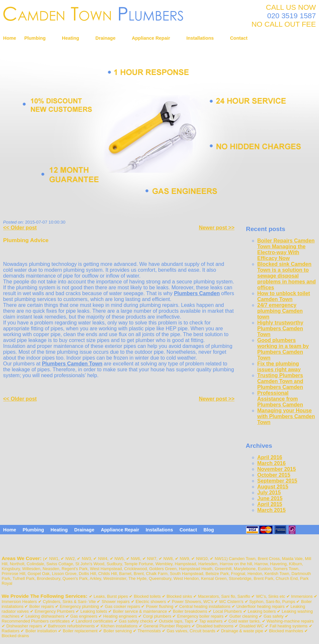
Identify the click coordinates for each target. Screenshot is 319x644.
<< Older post (20, 228)
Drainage (106, 38)
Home (10, 38)
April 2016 (270, 457)
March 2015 (272, 510)
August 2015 (273, 487)
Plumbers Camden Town (72, 364)
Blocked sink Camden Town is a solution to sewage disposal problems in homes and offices (287, 276)
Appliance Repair (151, 38)
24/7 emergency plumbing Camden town (280, 311)
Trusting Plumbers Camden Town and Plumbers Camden (280, 381)
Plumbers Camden (197, 293)
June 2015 (270, 498)
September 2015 (277, 481)
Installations (200, 38)
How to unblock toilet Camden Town (284, 296)
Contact (239, 38)
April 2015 (270, 504)
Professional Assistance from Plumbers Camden (280, 399)
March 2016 (272, 463)
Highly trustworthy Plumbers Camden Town (280, 329)
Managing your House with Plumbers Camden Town (286, 416)
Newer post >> (217, 228)
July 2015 (269, 493)
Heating (71, 38)
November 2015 (277, 469)
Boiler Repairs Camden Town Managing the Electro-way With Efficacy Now (286, 249)
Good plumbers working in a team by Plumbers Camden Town (283, 349)
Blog (209, 530)
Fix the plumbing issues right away (279, 367)
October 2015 (274, 475)
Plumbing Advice (26, 240)
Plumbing (35, 38)
